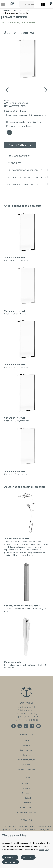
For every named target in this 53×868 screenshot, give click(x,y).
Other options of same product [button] (28, 170)
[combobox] (30, 4)
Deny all (28, 857)
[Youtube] (38, 726)
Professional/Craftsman (18, 22)
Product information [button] (28, 156)
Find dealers (28, 163)
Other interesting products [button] (28, 184)
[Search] (22, 4)
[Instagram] (32, 726)
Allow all (10, 857)
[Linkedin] (20, 726)
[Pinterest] (26, 726)
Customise (11, 862)
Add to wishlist (20, 145)
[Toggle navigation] (3, 4)
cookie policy (44, 850)
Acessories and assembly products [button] (28, 177)
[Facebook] (14, 726)
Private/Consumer (15, 17)
